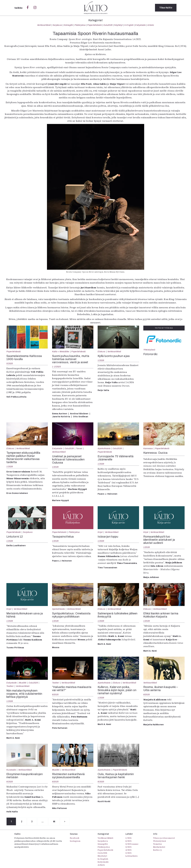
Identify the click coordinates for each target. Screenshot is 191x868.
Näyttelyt (118, 25)
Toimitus (158, 844)
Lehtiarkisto (132, 856)
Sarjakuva (57, 25)
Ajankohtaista (104, 448)
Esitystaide (140, 25)
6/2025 (55, 695)
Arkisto (151, 25)
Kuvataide (11, 770)
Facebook (75, 838)
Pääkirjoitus (80, 25)
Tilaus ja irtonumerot (164, 838)
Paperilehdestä (94, 25)
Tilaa (166, 8)
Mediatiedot (159, 847)
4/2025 (128, 850)
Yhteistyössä (149, 350)
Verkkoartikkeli (44, 25)
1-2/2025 (56, 367)
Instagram (75, 841)
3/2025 (128, 853)
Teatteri (10, 686)
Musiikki (23, 683)
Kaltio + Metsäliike (61, 352)
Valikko (19, 8)
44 (55, 821)
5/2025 (10, 363)
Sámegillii (68, 25)
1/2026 (101, 360)
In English (129, 25)
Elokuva (101, 352)
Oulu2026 (108, 25)
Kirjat (100, 532)
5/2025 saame (132, 844)
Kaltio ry (157, 850)
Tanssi (79, 448)
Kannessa (148, 448)
